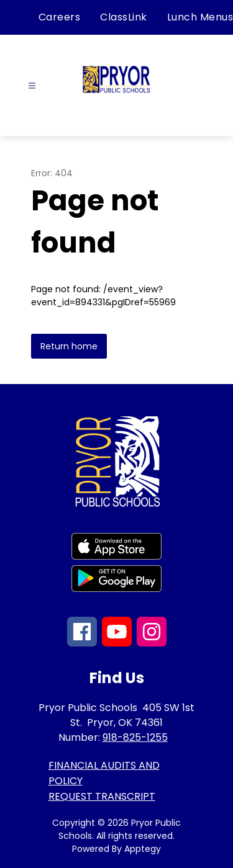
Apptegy (143, 849)
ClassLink (124, 17)
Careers (60, 17)
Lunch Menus (200, 17)
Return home (69, 346)
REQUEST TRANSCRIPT (102, 796)
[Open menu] (32, 86)
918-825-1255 (135, 737)
